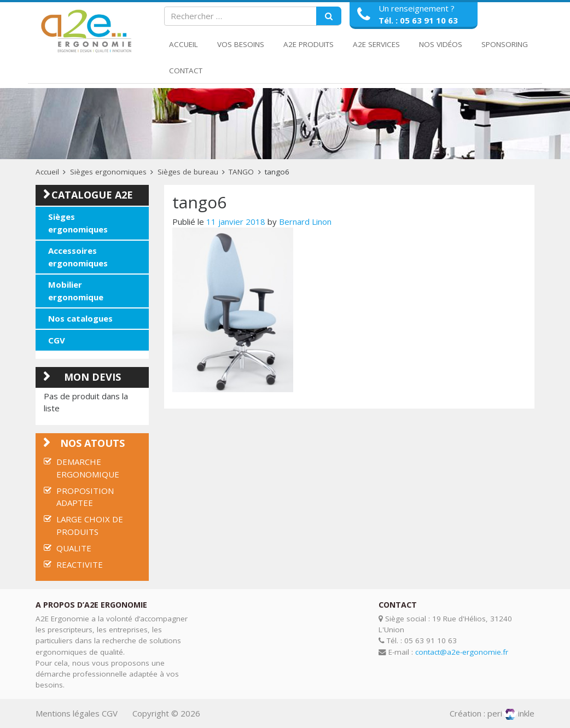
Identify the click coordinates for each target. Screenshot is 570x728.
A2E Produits (309, 44)
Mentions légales (68, 713)
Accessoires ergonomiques (78, 257)
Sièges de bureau (188, 172)
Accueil (184, 44)
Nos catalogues (80, 318)
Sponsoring (505, 44)
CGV (57, 340)
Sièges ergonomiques (108, 172)
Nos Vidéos (441, 44)
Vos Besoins (241, 44)
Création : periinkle (492, 713)
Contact (186, 71)
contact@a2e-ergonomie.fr (462, 652)
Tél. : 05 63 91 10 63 (418, 20)
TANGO (241, 172)
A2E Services (376, 44)
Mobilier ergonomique (76, 291)
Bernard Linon (305, 222)
